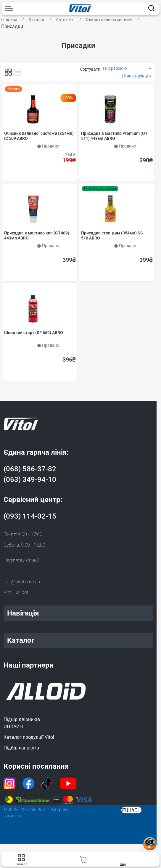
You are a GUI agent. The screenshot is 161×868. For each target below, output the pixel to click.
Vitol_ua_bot (16, 593)
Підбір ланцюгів (21, 748)
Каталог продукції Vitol (29, 738)
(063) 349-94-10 (30, 480)
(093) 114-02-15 (30, 517)
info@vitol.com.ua (22, 582)
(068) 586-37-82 (30, 469)
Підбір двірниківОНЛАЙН (22, 724)
